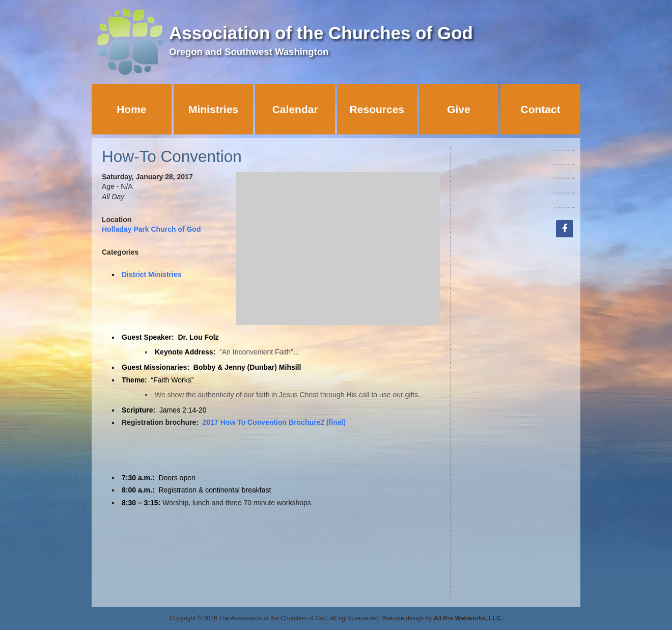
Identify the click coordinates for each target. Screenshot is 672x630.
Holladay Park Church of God (151, 229)
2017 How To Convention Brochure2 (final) (274, 422)
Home (131, 109)
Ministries (213, 109)
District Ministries (151, 275)
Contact (541, 109)
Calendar (295, 109)
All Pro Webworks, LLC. (468, 618)
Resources (377, 109)
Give (459, 109)
